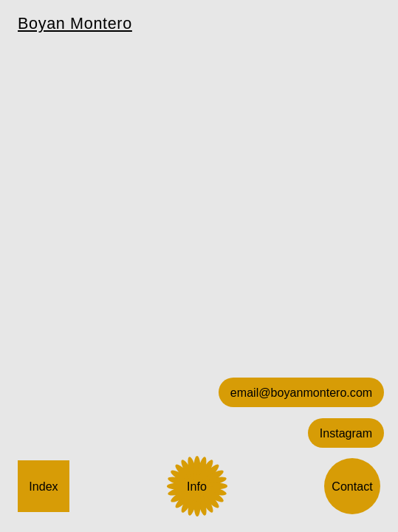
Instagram (346, 433)
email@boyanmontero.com (301, 392)
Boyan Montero (75, 23)
